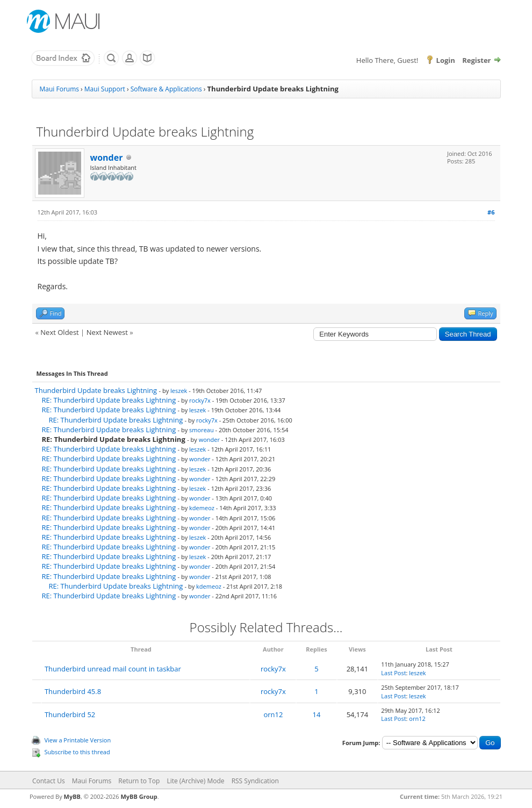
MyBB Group (139, 796)
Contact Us (49, 781)
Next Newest (107, 332)
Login (446, 60)
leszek (179, 391)
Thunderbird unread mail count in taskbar (113, 669)
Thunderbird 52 (70, 714)
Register (476, 60)
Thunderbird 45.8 (73, 691)
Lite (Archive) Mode (195, 781)
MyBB (72, 796)
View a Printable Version (78, 740)
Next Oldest (59, 332)
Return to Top (139, 781)
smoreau (202, 430)
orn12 (273, 714)
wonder (107, 158)
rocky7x (200, 400)
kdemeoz (202, 508)
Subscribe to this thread (77, 752)
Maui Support (105, 89)
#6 (491, 212)
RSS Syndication (255, 781)
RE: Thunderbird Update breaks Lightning (109, 400)
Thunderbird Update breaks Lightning (96, 390)
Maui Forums (59, 89)
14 (317, 714)
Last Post (393, 673)
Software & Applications (166, 89)
